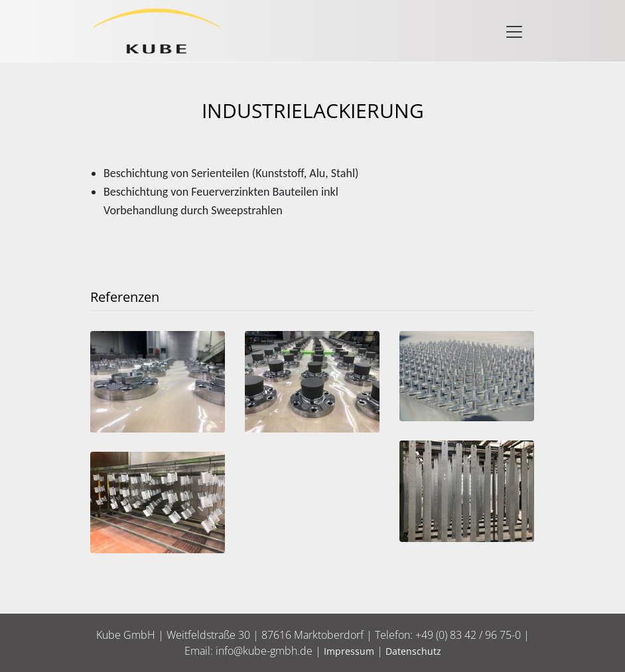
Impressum (349, 651)
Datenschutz (413, 651)
